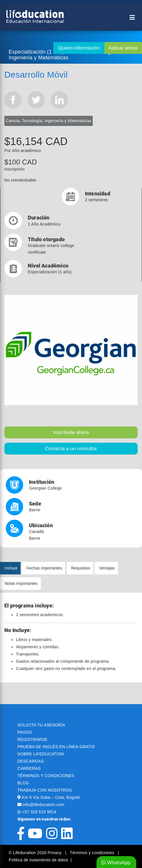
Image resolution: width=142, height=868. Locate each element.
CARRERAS (29, 768)
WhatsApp (116, 863)
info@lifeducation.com (43, 805)
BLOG (23, 783)
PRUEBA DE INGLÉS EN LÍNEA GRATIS (56, 747)
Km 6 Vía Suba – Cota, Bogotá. (51, 797)
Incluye (11, 568)
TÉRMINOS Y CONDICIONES (46, 776)
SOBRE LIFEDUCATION (41, 754)
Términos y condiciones (93, 853)
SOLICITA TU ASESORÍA (41, 725)
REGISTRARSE (32, 739)
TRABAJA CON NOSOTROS (45, 790)
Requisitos (81, 568)
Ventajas (107, 568)
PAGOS (25, 732)
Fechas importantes (44, 568)
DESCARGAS (31, 761)
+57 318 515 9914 (39, 812)
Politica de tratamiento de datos (38, 860)
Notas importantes (21, 583)
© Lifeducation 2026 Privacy (36, 853)
